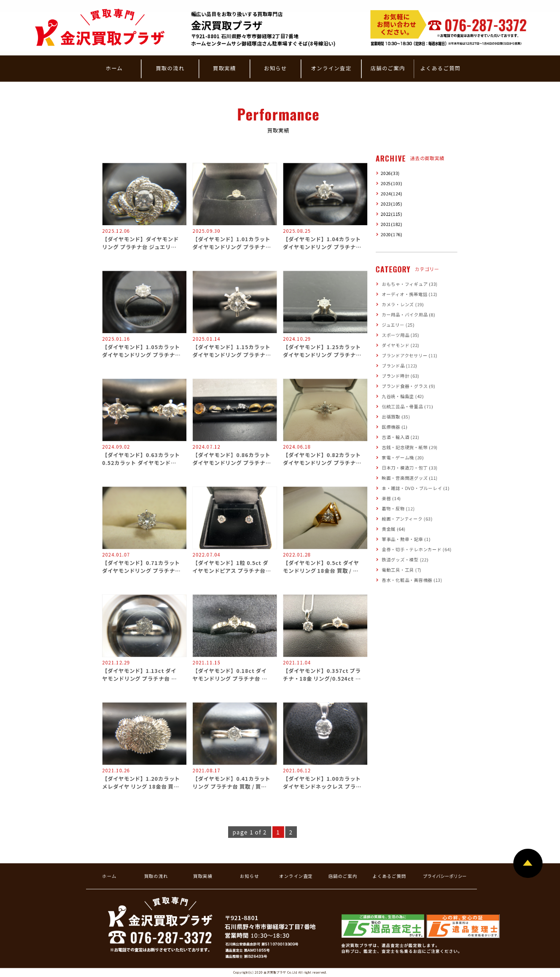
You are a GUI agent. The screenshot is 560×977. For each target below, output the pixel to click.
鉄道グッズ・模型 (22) (405, 560)
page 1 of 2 (250, 832)
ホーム (114, 68)
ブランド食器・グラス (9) (408, 386)
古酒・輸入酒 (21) (400, 437)
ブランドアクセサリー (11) (409, 356)
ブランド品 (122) (399, 366)
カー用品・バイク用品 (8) (408, 315)
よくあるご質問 (440, 68)
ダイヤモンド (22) (400, 345)
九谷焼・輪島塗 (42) (403, 396)
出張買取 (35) (396, 417)
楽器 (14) (391, 498)
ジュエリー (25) (398, 325)
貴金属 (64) (393, 529)
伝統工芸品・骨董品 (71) (407, 407)
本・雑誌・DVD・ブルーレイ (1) (415, 488)
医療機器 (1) (394, 427)
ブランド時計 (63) (400, 376)
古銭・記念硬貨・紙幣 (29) (409, 447)
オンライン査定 (331, 68)
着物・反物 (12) (398, 509)
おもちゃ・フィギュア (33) (409, 284)
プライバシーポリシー (445, 876)
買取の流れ (170, 68)
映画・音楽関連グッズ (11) (409, 478)
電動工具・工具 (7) (401, 570)
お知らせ (276, 68)
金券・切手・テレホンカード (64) (416, 549)
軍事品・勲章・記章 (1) (406, 539)
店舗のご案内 (388, 68)
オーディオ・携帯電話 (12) (409, 294)
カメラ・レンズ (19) (403, 304)
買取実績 (225, 68)
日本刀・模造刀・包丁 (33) (409, 468)
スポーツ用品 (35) (400, 335)
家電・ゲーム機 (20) (403, 458)
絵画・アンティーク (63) (407, 519)
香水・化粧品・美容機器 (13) (412, 580)
